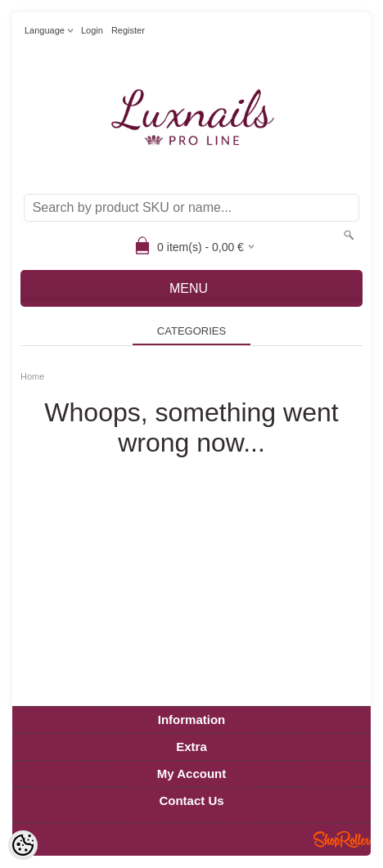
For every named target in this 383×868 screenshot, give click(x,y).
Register (128, 30)
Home (32, 376)
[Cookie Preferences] (23, 845)
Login (92, 30)
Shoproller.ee (342, 839)
